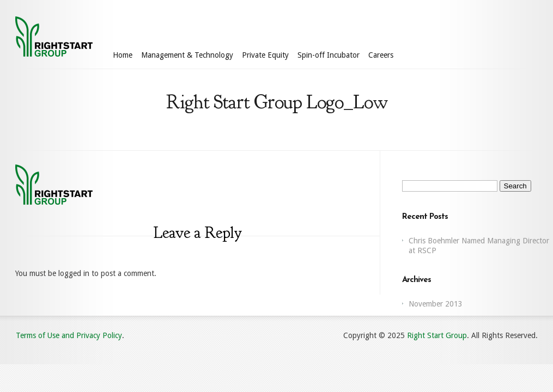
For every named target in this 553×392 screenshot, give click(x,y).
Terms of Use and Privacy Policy (69, 335)
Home (123, 55)
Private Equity (265, 55)
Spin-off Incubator (329, 55)
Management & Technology (187, 55)
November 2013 (436, 304)
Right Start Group (437, 335)
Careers (381, 55)
